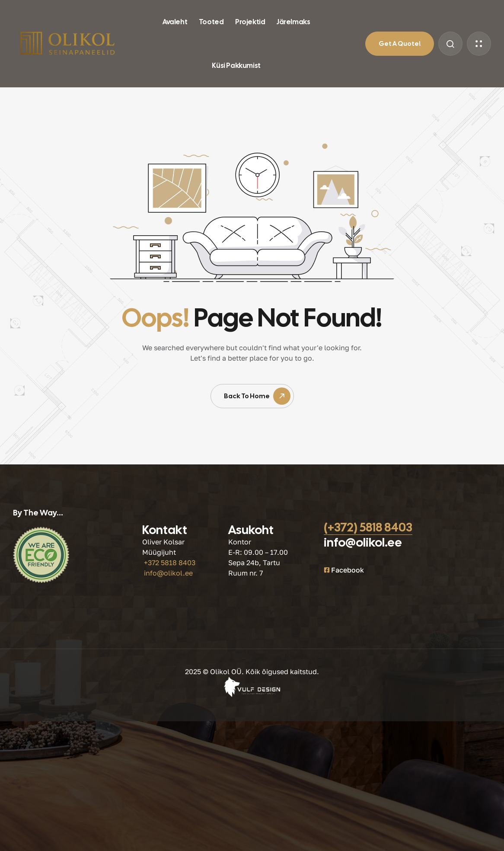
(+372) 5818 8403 (368, 527)
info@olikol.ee (168, 573)
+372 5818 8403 (170, 563)
